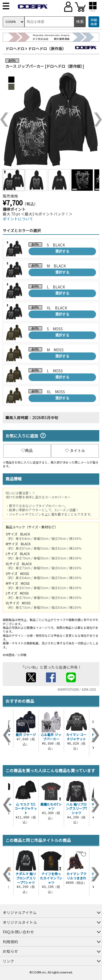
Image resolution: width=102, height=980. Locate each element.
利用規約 (10, 942)
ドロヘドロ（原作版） (47, 48)
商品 (27, 451)
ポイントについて (18, 219)
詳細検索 (94, 22)
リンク (8, 961)
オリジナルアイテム (20, 912)
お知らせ (10, 951)
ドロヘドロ (15, 48)
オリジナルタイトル (20, 922)
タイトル (75, 451)
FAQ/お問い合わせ (18, 932)
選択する (62, 251)
